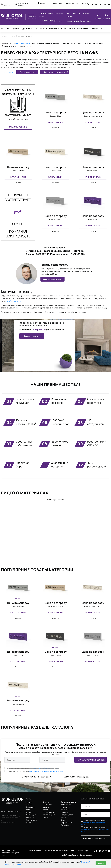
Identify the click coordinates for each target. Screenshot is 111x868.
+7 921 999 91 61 (46, 21)
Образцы (65, 825)
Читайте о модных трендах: (55, 72)
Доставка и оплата (22, 4)
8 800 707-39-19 (47, 14)
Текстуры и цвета (27, 72)
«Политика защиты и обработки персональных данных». (46, 771)
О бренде (6, 4)
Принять (101, 863)
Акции (41, 3)
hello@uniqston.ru (73, 21)
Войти (98, 19)
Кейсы (85, 3)
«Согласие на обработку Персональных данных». (44, 768)
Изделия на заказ (29, 29)
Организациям (56, 3)
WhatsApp (86, 13)
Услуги (43, 29)
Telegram (70, 16)
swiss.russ (9, 72)
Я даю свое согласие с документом (32, 768)
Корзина (106, 19)
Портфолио (70, 29)
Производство (56, 29)
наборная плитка (23, 43)
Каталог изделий (10, 29)
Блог (63, 820)
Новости (65, 812)
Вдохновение (67, 805)
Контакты (97, 29)
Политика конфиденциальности (8, 822)
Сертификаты (84, 29)
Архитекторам (72, 3)
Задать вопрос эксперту (52, 279)
